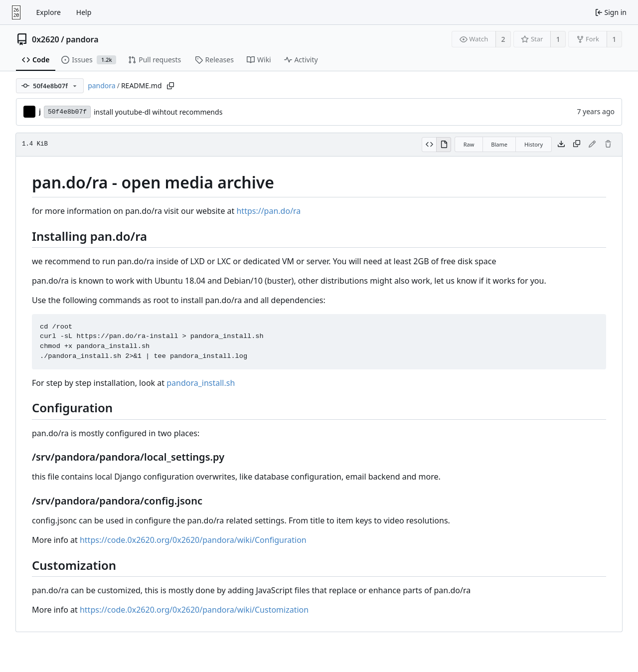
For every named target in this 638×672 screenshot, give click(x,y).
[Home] (16, 12)
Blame (499, 144)
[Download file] (561, 145)
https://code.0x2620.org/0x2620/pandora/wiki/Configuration (193, 540)
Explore (49, 12)
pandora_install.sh (201, 383)
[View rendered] (444, 145)
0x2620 (46, 39)
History (534, 144)
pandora (82, 39)
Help (84, 12)
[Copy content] (577, 145)
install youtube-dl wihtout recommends (158, 112)
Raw (469, 144)
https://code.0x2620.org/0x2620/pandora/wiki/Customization (194, 610)
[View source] (429, 145)
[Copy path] (170, 86)
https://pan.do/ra (268, 211)
